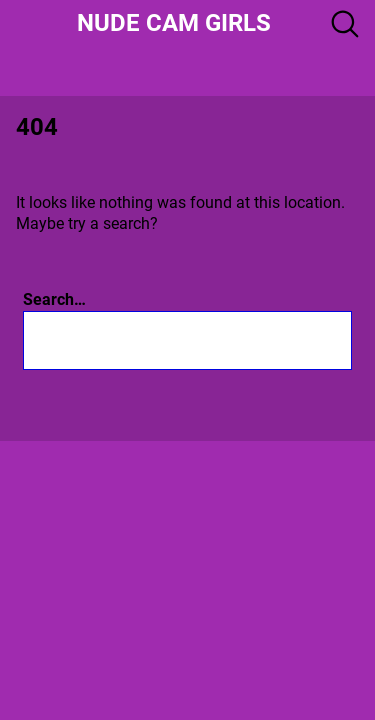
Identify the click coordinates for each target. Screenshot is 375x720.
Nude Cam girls (174, 23)
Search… (54, 299)
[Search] (264, 340)
